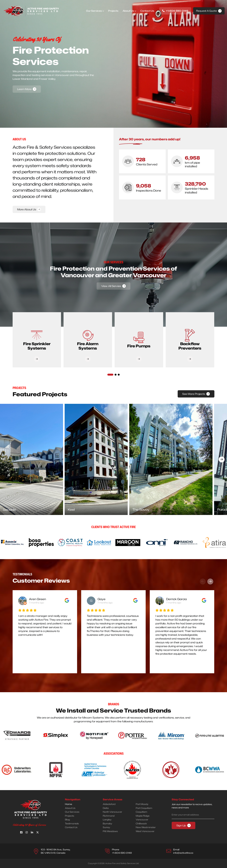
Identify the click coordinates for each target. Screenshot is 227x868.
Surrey (106, 827)
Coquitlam (141, 812)
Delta (106, 808)
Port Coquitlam (144, 808)
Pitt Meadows (110, 831)
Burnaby (107, 823)
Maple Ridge (143, 816)
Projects (113, 11)
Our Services (94, 11)
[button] (110, 375)
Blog (67, 820)
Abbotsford (109, 804)
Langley (107, 820)
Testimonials (72, 823)
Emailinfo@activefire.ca (183, 851)
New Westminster (146, 827)
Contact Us (71, 827)
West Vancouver (145, 831)
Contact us (147, 11)
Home (68, 804)
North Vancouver (112, 812)
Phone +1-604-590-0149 (122, 851)
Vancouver (142, 820)
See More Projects (194, 394)
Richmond (109, 816)
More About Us (27, 209)
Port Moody (142, 804)
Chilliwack (141, 823)
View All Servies (111, 286)
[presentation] (5, 459)
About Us (128, 11)
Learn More (24, 89)
